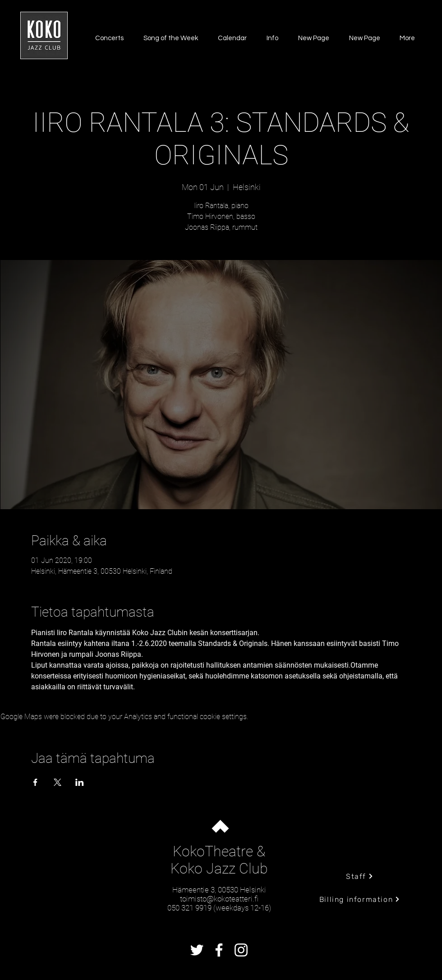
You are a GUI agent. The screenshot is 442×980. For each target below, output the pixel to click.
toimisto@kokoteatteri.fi (219, 899)
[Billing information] (360, 899)
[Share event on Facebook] (35, 782)
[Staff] (360, 876)
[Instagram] (241, 950)
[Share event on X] (58, 782)
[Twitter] (197, 950)
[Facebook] (219, 950)
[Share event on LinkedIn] (80, 782)
